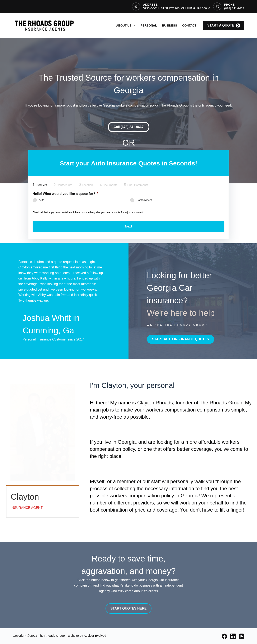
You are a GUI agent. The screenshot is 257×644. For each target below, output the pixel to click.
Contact (189, 25)
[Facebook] (224, 636)
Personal (149, 25)
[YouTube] (242, 636)
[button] (129, 127)
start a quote (224, 25)
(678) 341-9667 (234, 8)
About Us (127, 25)
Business (170, 25)
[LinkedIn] (233, 636)
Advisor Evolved (95, 635)
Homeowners (144, 200)
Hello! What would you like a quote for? (65, 194)
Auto (42, 200)
